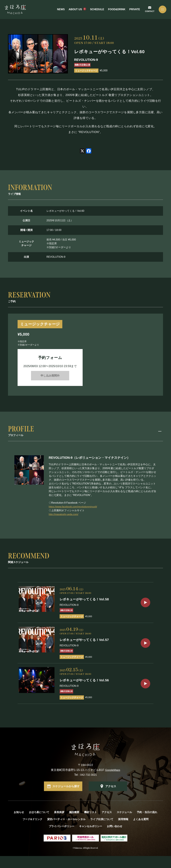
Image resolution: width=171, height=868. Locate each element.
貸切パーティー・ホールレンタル (66, 831)
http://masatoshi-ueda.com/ (64, 516)
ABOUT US (75, 11)
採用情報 (123, 831)
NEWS (60, 11)
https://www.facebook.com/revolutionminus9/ (74, 509)
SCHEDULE (97, 11)
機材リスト (90, 824)
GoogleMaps (113, 782)
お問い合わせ (115, 838)
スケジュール (124, 824)
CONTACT (149, 12)
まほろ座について (39, 824)
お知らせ (19, 824)
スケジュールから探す (66, 798)
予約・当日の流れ (147, 824)
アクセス (111, 798)
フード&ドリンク (32, 831)
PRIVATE (134, 11)
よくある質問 (141, 831)
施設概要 (74, 824)
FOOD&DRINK (116, 11)
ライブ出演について (102, 831)
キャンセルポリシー (91, 838)
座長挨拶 (59, 824)
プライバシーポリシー (62, 838)
